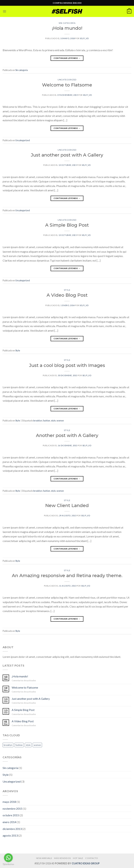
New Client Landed (67, 505)
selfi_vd (84, 38)
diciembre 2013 (12, 829)
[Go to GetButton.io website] (8, 864)
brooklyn (38, 421)
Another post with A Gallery (67, 435)
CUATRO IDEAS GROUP (86, 863)
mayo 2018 (9, 802)
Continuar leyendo (67, 58)
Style (67, 290)
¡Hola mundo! (67, 28)
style (53, 421)
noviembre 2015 (12, 809)
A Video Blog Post (67, 295)
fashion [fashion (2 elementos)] (19, 745)
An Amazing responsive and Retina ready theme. (67, 575)
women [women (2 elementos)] (37, 745)
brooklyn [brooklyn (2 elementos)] (8, 745)
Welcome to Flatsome (67, 85)
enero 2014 (9, 822)
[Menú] (5, 11)
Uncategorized (67, 80)
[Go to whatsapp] (8, 858)
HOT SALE (78, 858)
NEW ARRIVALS (44, 858)
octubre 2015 (11, 815)
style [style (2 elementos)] (28, 745)
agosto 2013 (10, 835)
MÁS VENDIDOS (62, 858)
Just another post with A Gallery (67, 155)
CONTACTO (92, 858)
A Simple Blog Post (67, 225)
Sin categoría (67, 23)
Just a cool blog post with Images (67, 365)
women (60, 421)
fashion (46, 421)
